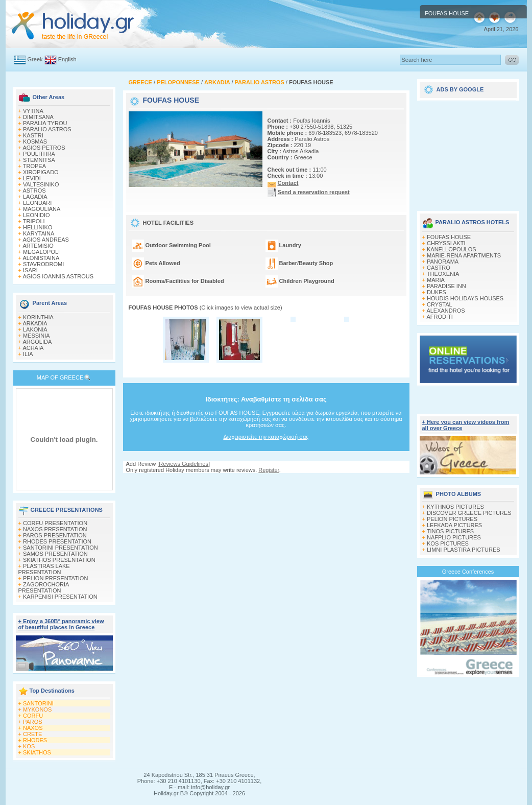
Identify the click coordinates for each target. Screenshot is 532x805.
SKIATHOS (37, 752)
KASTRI (33, 135)
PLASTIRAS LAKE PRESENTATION (44, 569)
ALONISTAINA (41, 258)
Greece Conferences (468, 572)
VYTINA (33, 111)
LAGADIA (35, 197)
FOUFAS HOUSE (449, 237)
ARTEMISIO (38, 246)
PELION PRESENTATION (55, 578)
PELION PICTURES (452, 519)
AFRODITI (439, 317)
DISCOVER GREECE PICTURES (469, 513)
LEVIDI (32, 178)
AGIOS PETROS (44, 148)
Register (269, 470)
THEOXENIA (443, 274)
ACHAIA (33, 348)
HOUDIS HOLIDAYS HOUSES (465, 298)
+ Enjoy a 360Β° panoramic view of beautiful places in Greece (61, 624)
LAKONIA (35, 329)
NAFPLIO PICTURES (454, 537)
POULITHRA (39, 154)
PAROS (33, 722)
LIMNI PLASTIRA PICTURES (464, 550)
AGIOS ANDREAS (45, 240)
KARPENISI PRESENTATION (60, 597)
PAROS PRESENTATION (55, 535)
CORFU (33, 716)
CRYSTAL (440, 304)
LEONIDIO (37, 215)
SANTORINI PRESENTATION (61, 548)
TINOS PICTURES (450, 531)
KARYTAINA (39, 233)
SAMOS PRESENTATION (55, 554)
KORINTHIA (38, 317)
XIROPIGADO (41, 172)
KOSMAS (35, 141)
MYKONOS (37, 709)
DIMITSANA (38, 117)
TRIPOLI (34, 221)
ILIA (28, 354)
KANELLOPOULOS (452, 249)
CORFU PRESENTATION (55, 523)
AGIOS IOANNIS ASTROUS (58, 276)
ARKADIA (35, 323)
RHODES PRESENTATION (57, 541)
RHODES (35, 740)
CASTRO (439, 268)
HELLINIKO (38, 227)
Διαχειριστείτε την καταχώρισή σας (266, 437)
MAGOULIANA (42, 209)
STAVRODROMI (43, 264)
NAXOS (33, 728)
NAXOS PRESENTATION (55, 529)
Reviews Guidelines (184, 464)
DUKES (437, 292)
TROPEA (34, 166)
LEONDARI (37, 203)
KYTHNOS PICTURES (455, 507)
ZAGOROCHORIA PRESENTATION (44, 587)
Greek (35, 59)
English (67, 59)
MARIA (436, 280)
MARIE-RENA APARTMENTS (464, 255)
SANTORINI (38, 703)
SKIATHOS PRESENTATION (59, 560)
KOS (29, 746)
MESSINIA (37, 336)
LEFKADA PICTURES (454, 525)
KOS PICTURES (448, 543)
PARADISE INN (446, 286)
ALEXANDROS (445, 311)
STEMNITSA (39, 160)
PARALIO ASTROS (47, 129)
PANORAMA (443, 262)
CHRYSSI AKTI (446, 243)
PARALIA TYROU (45, 123)
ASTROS (34, 191)
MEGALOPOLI (41, 252)
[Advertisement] (468, 152)
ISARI (30, 270)
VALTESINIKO (41, 184)
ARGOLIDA (37, 342)
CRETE (32, 734)
